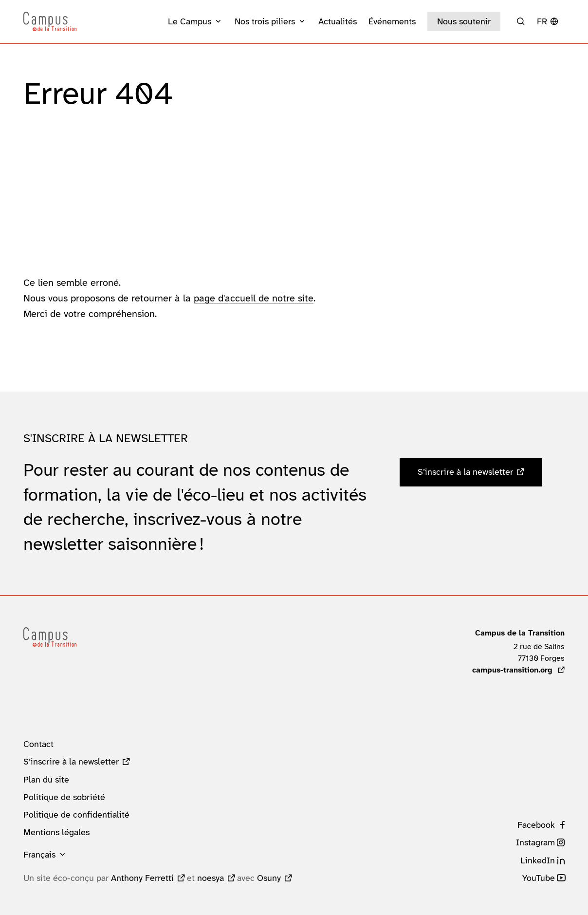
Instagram (535, 842)
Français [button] (39, 855)
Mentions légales (56, 832)
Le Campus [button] (190, 21)
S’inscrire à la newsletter (465, 472)
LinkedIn (538, 860)
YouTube (539, 878)
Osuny (269, 878)
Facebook (536, 825)
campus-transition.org (518, 670)
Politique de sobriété (64, 797)
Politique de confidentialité (76, 815)
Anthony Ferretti (142, 878)
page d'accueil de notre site (254, 298)
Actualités (338, 21)
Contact (38, 744)
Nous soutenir (464, 21)
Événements (392, 21)
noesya (211, 878)
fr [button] (542, 21)
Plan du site (46, 780)
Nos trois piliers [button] (265, 21)
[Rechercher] (521, 21)
